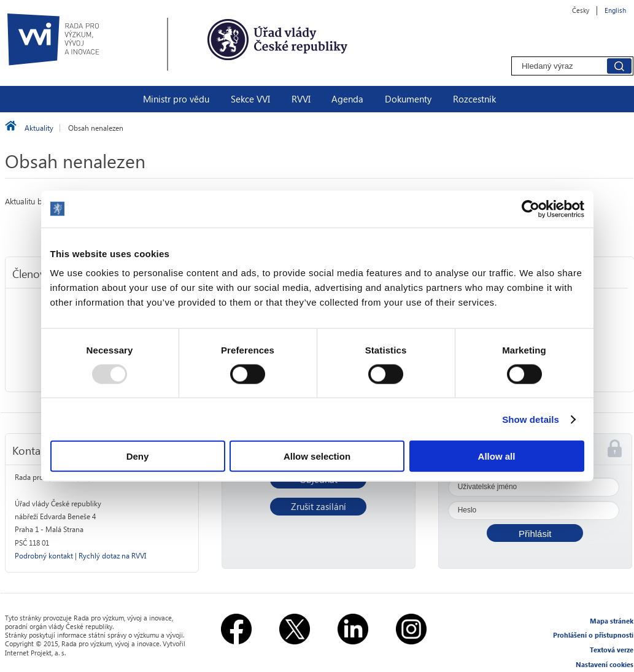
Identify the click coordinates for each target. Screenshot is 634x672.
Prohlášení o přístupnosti (593, 635)
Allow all (497, 456)
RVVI (301, 99)
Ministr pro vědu (176, 99)
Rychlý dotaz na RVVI (112, 556)
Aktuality (39, 128)
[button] (535, 533)
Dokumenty (408, 99)
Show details (531, 419)
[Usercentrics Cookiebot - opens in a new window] (531, 209)
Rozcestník (474, 99)
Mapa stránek (612, 621)
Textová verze (612, 650)
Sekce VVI (250, 99)
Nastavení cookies (605, 664)
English (615, 10)
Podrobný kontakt (44, 556)
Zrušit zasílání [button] (319, 506)
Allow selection (317, 456)
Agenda (347, 99)
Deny (138, 456)
